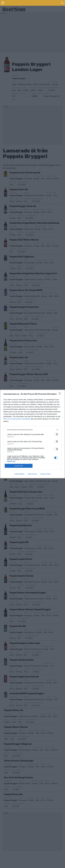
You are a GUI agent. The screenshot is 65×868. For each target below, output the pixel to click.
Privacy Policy (45, 474)
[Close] (61, 394)
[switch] (56, 434)
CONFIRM (19, 466)
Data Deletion (19, 474)
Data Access (32, 474)
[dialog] (32, 434)
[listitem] (32, 430)
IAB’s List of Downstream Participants (17, 419)
